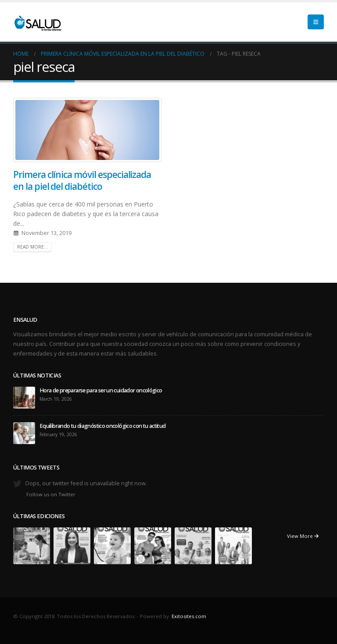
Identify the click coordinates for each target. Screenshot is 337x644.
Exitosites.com (189, 616)
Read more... (32, 247)
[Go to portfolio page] (32, 545)
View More (303, 536)
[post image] (88, 130)
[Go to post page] (24, 397)
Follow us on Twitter (51, 494)
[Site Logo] (37, 22)
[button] (316, 22)
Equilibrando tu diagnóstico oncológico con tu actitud (103, 426)
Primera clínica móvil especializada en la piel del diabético (82, 180)
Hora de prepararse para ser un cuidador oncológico (101, 390)
